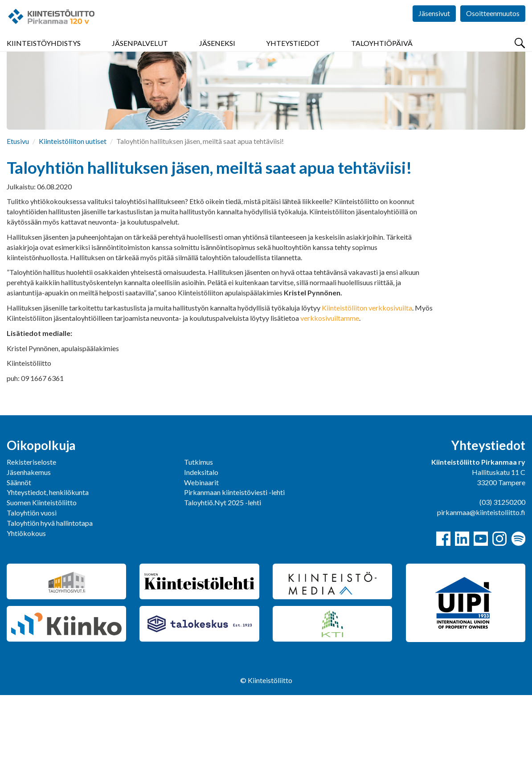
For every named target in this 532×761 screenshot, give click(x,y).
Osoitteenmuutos (493, 27)
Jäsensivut (434, 27)
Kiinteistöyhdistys (44, 53)
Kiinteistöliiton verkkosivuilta (367, 374)
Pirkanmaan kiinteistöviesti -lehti (234, 558)
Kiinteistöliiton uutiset (73, 207)
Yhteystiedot (293, 53)
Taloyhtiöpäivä (382, 53)
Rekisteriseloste (31, 528)
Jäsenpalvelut (140, 53)
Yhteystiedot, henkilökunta (48, 558)
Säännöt (19, 548)
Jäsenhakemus (29, 538)
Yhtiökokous (26, 599)
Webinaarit (201, 548)
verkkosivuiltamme (330, 384)
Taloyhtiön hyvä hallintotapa (50, 589)
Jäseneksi (217, 53)
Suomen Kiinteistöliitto (42, 568)
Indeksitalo (201, 538)
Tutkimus (198, 528)
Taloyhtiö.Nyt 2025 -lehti (223, 568)
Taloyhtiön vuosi (32, 579)
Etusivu (18, 207)
